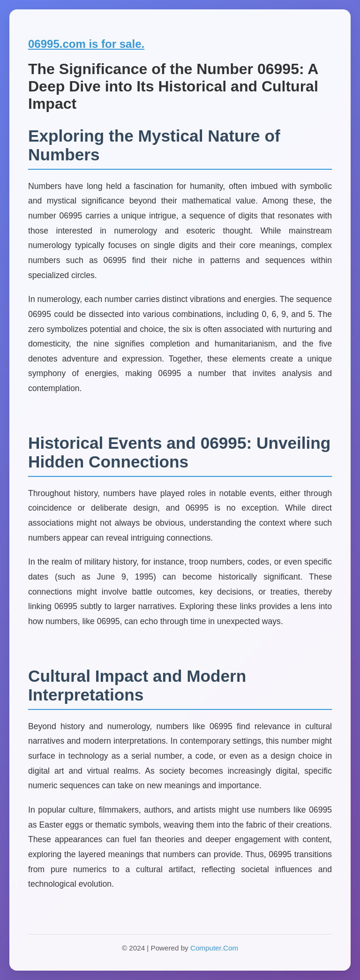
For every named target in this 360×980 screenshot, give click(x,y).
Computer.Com (214, 948)
